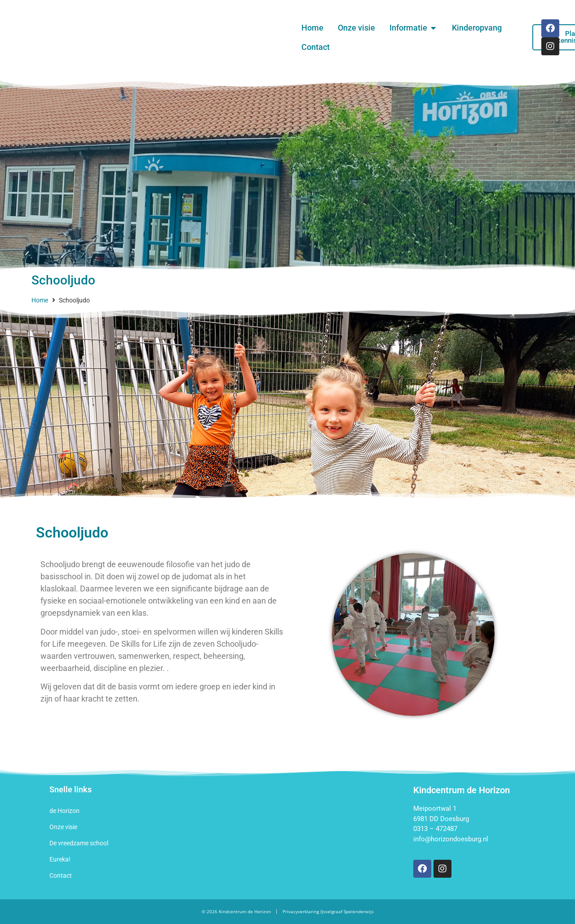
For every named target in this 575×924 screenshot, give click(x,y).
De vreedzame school (79, 843)
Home (40, 300)
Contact (61, 875)
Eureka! (60, 859)
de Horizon (64, 811)
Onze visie (63, 827)
